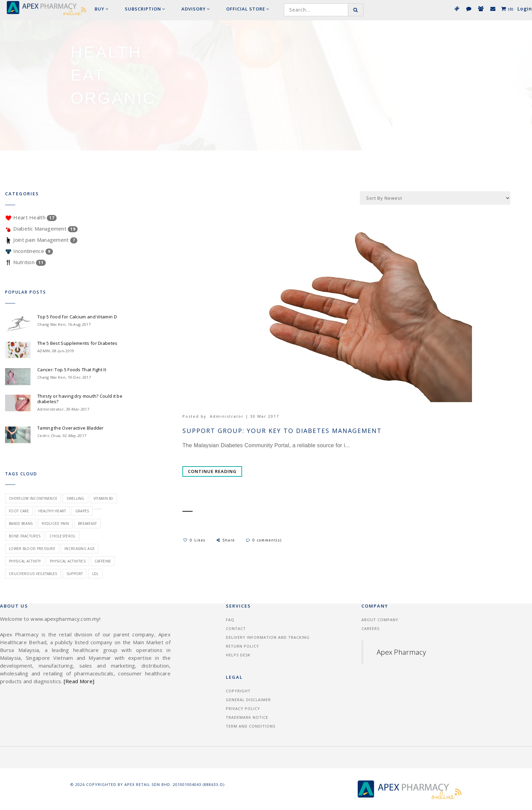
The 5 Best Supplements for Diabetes (77, 343)
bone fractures (25, 536)
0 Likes (194, 540)
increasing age (80, 549)
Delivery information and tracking (268, 637)
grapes (82, 511)
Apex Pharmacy (401, 652)
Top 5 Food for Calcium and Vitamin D (77, 317)
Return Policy (242, 646)
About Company (380, 620)
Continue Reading (212, 471)
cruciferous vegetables (33, 574)
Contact (236, 628)
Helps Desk (238, 655)
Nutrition (25, 262)
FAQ (230, 620)
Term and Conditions (251, 726)
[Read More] (79, 681)
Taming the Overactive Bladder (71, 428)
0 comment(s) (264, 540)
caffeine (103, 561)
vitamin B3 (103, 498)
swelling (75, 498)
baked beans (21, 523)
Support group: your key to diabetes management (282, 431)
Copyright (238, 691)
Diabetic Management (41, 229)
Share (225, 540)
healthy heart (52, 511)
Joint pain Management (41, 240)
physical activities (68, 561)
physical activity (25, 561)
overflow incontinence (33, 498)
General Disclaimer (248, 700)
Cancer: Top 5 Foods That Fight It (72, 370)
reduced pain (55, 523)
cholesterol (62, 536)
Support (75, 574)
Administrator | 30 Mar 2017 (244, 416)
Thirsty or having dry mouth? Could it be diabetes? (80, 399)
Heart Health (31, 217)
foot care (19, 511)
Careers (370, 628)
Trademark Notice (247, 717)
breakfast (87, 523)
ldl (95, 574)
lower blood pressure (32, 549)
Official (248, 9)
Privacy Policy (243, 708)
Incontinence (29, 251)
